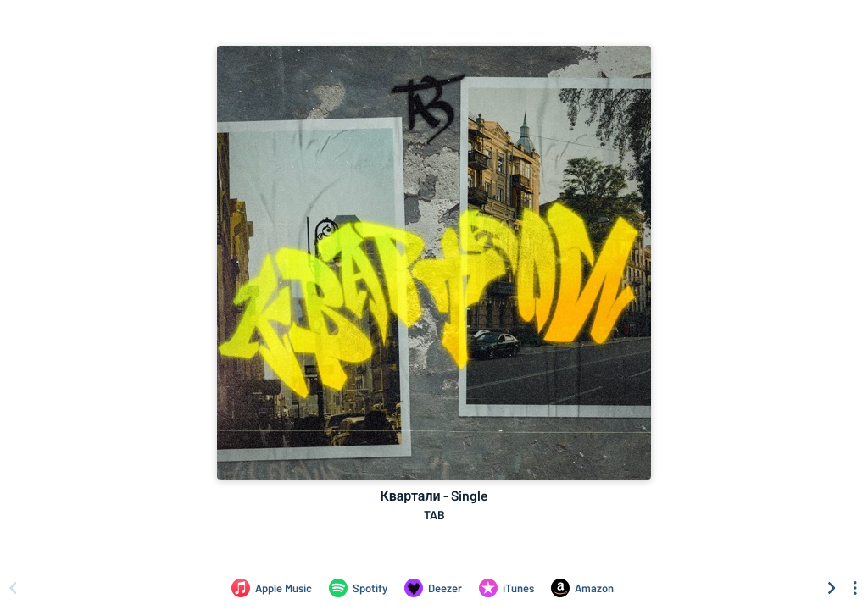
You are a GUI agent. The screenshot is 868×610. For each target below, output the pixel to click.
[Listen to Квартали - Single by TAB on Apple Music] (272, 588)
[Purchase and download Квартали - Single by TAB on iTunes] (506, 588)
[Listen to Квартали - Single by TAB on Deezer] (433, 588)
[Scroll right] (832, 588)
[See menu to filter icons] (855, 588)
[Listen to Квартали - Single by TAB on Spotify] (358, 588)
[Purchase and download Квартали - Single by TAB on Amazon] (582, 588)
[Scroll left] (13, 588)
